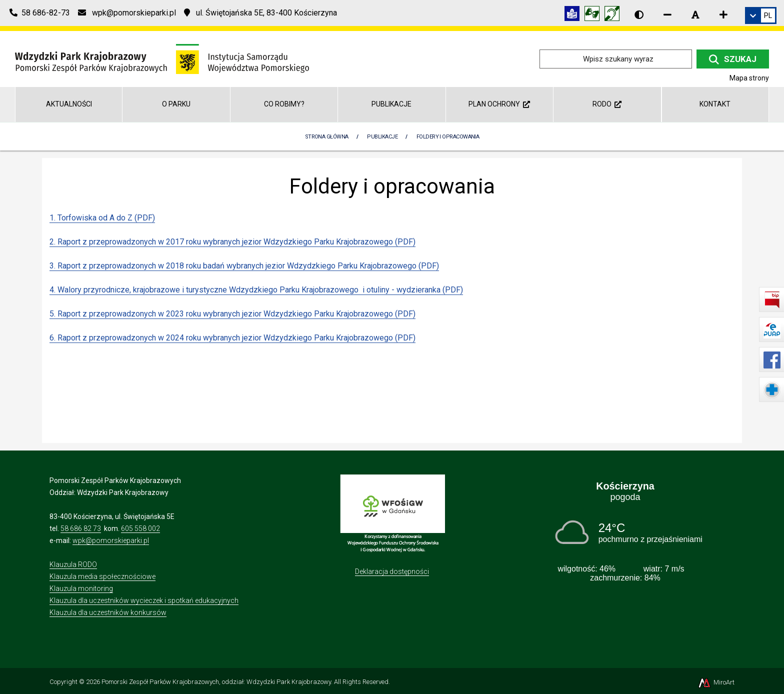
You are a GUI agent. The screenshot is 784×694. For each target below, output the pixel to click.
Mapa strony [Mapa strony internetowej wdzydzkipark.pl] (749, 78)
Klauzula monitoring (81, 588)
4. (53, 290)
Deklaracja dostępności (392, 571)
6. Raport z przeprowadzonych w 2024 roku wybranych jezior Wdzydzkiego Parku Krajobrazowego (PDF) (232, 338)
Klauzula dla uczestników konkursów (108, 612)
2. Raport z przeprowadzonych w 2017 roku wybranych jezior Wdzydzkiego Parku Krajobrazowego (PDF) (232, 242)
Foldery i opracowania (448, 137)
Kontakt (715, 104)
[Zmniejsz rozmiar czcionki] (667, 14)
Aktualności (69, 104)
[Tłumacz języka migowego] (594, 15)
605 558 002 (140, 528)
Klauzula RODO (73, 564)
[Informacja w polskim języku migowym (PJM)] (614, 15)
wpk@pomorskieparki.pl (111, 540)
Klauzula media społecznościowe (102, 576)
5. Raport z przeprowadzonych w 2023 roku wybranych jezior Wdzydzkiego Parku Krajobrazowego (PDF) (232, 314)
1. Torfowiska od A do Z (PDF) (102, 218)
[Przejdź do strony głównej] (162, 58)
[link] (761, 15)
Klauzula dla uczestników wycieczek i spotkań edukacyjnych (144, 600)
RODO (607, 104)
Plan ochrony (499, 104)
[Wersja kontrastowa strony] (639, 14)
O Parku (176, 104)
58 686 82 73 (81, 528)
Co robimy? (284, 104)
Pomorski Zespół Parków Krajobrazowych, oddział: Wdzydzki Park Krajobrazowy (216, 682)
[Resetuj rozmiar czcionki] (695, 14)
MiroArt (716, 682)
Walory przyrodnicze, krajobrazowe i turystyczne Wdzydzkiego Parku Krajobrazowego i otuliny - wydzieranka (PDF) (260, 290)
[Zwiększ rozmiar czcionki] (723, 14)
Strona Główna (327, 137)
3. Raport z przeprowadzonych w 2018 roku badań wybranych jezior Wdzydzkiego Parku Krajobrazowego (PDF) (244, 266)
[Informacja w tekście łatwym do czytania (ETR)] (574, 15)
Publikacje (391, 104)
